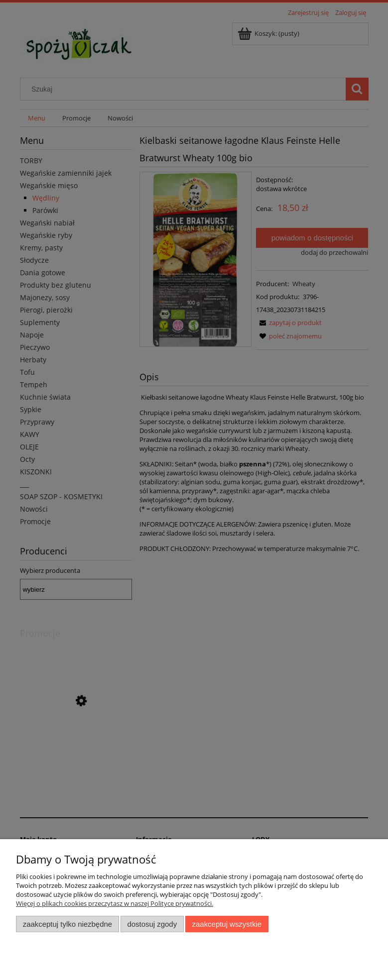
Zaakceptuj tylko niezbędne (67, 924)
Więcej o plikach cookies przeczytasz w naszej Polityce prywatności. (115, 903)
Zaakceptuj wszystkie (227, 924)
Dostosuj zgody (152, 924)
